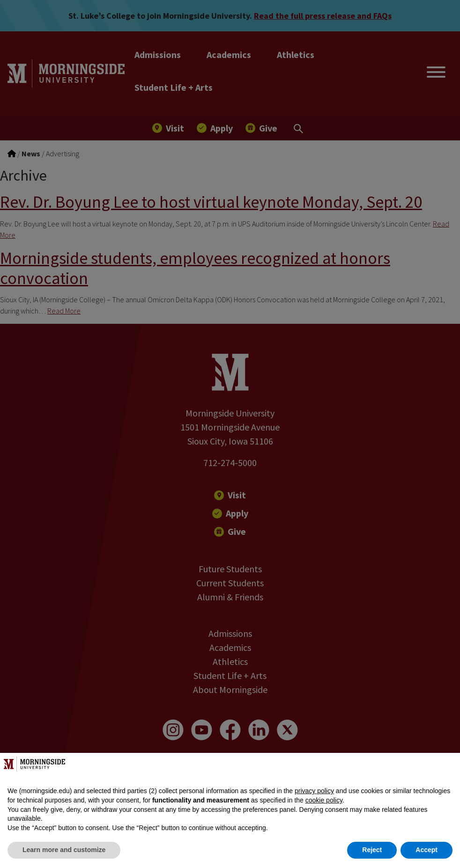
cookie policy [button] (324, 800)
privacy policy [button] (314, 791)
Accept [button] (427, 850)
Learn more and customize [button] (64, 850)
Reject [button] (372, 850)
